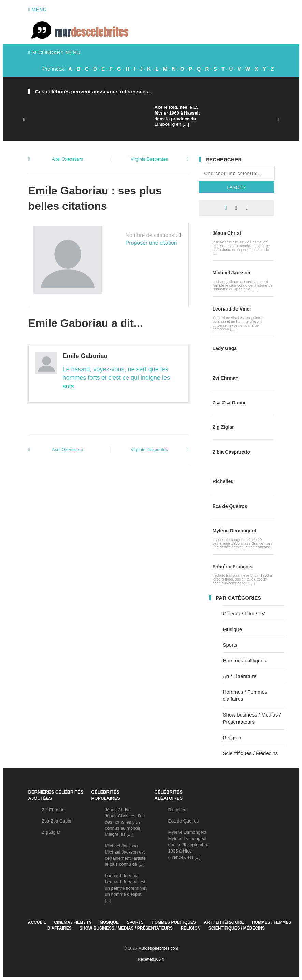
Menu (38, 9)
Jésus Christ (227, 233)
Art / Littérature (240, 676)
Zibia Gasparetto (231, 452)
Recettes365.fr (151, 959)
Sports (230, 645)
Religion (232, 737)
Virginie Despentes (149, 159)
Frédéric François (233, 567)
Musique (233, 629)
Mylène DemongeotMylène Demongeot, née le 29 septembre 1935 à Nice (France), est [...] (189, 845)
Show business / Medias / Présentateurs (126, 928)
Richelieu (223, 481)
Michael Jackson (232, 273)
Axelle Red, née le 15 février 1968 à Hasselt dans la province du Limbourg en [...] (177, 116)
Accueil (37, 922)
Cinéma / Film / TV (244, 613)
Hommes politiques (245, 660)
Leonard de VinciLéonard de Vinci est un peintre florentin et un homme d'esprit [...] (126, 888)
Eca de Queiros (230, 506)
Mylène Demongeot (234, 531)
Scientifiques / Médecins (250, 753)
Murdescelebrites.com (158, 948)
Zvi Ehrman (226, 378)
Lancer (236, 187)
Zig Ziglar (223, 427)
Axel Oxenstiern (68, 159)
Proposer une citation (151, 243)
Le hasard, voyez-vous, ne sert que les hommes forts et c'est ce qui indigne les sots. (117, 378)
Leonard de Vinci (232, 309)
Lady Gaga (225, 348)
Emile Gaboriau (85, 356)
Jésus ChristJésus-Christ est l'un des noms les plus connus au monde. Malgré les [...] (125, 822)
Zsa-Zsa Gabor (229, 403)
